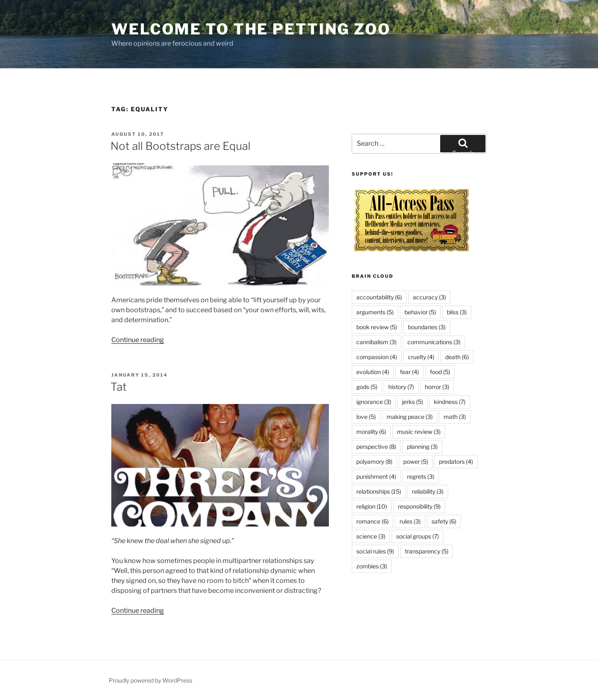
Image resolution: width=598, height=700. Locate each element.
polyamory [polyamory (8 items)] (374, 461)
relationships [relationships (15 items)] (379, 491)
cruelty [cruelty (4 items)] (421, 357)
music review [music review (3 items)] (419, 432)
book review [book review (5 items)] (377, 327)
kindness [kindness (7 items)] (450, 402)
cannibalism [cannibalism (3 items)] (376, 342)
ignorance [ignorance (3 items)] (374, 402)
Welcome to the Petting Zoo (251, 29)
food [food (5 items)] (440, 372)
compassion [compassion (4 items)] (377, 357)
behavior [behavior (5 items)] (420, 312)
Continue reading (138, 340)
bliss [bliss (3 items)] (457, 312)
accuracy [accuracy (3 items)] (429, 297)
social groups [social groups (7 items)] (418, 536)
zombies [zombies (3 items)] (372, 566)
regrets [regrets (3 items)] (421, 476)
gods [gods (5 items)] (367, 387)
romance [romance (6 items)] (373, 521)
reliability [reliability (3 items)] (428, 491)
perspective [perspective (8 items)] (376, 447)
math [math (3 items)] (455, 417)
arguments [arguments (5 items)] (375, 312)
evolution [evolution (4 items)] (373, 372)
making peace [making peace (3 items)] (410, 417)
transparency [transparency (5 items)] (427, 551)
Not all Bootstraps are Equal (180, 146)
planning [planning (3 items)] (422, 447)
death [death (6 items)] (457, 357)
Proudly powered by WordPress (151, 680)
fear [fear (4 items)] (409, 372)
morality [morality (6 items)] (371, 432)
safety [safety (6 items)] (444, 521)
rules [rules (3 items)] (410, 521)
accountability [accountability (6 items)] (379, 297)
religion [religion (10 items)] (372, 506)
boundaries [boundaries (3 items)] (427, 327)
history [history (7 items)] (401, 387)
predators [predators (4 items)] (456, 461)
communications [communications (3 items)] (434, 342)
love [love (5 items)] (366, 417)
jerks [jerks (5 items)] (413, 402)
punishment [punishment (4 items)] (376, 476)
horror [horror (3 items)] (437, 387)
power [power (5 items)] (416, 461)
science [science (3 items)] (371, 536)
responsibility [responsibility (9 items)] (419, 506)
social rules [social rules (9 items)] (375, 551)
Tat (119, 387)
